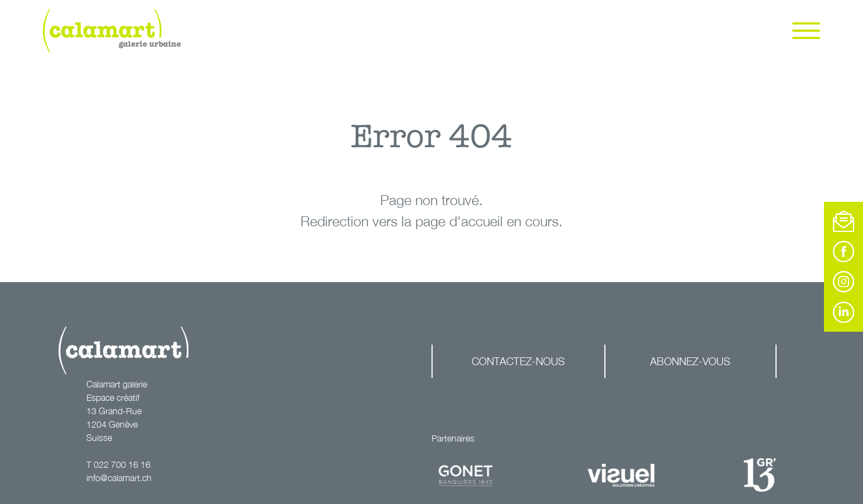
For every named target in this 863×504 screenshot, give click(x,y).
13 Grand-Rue (114, 411)
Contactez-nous (518, 361)
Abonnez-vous (690, 361)
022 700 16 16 (122, 464)
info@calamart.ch (119, 478)
